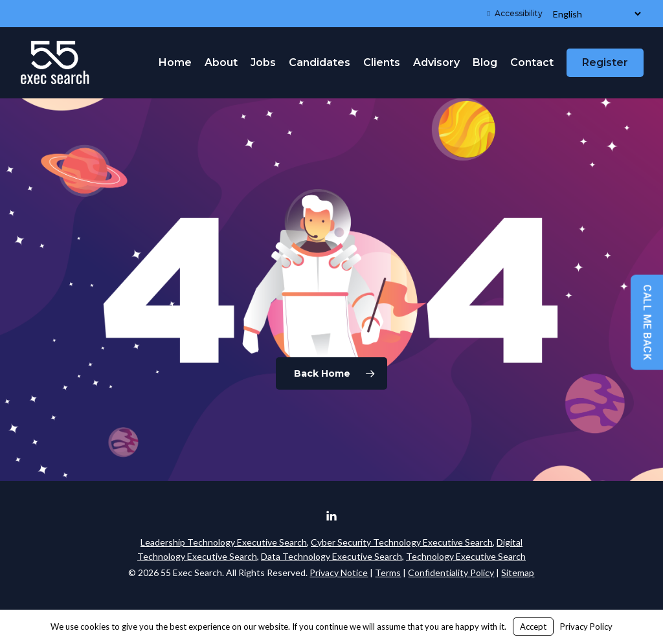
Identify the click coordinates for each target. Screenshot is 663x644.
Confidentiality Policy (451, 572)
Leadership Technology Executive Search (224, 542)
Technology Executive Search (466, 556)
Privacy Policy (586, 627)
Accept (533, 627)
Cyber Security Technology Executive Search (402, 542)
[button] (638, 7)
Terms (388, 572)
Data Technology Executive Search (331, 556)
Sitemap (518, 572)
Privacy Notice (339, 572)
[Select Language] (597, 14)
